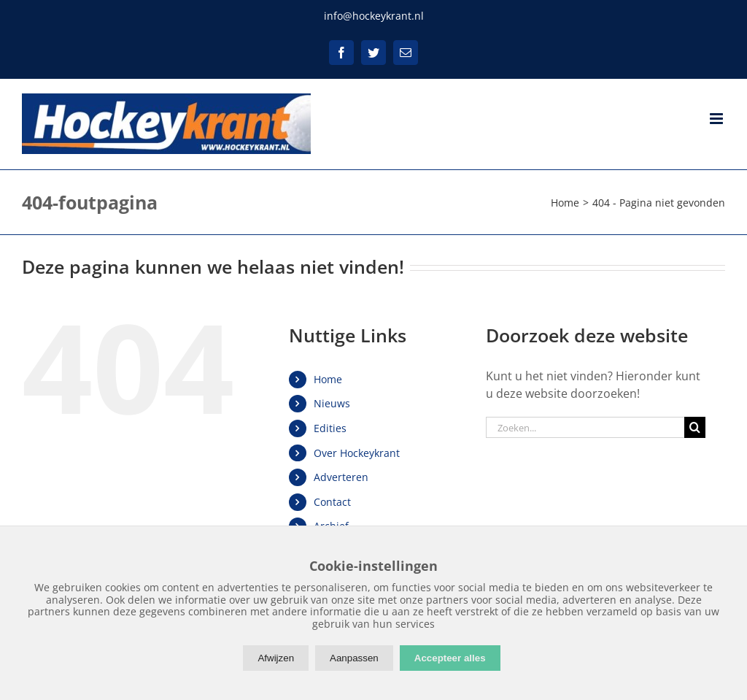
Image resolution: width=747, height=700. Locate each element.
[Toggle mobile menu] (717, 119)
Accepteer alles (450, 658)
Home (328, 379)
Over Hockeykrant (357, 453)
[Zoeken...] (585, 427)
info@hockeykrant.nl (374, 16)
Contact (332, 502)
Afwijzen (276, 658)
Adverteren (341, 477)
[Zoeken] (695, 427)
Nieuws (332, 403)
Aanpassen (354, 658)
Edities (330, 428)
